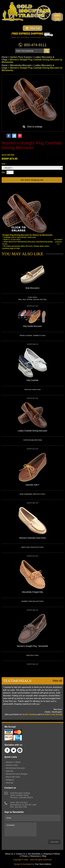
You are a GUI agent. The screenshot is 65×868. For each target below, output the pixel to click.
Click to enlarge (35, 127)
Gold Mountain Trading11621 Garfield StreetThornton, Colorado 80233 (21, 795)
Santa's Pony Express (21, 57)
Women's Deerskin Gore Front (32, 538)
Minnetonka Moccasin (21, 65)
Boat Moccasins (33, 288)
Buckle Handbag (30, 714)
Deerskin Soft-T (32, 485)
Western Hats (12, 765)
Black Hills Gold (13, 777)
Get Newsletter (34, 854)
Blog (44, 856)
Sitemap (10, 783)
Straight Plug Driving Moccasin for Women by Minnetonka (27, 235)
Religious (10, 780)
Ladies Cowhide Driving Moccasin (32, 431)
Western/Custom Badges (17, 774)
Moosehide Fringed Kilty (32, 592)
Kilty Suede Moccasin (32, 326)
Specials (10, 771)
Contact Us (20, 854)
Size (4, 164)
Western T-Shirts (13, 762)
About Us (9, 854)
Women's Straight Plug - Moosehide (33, 646)
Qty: (3, 172)
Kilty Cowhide (33, 380)
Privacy (25, 856)
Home (5, 57)
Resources (35, 856)
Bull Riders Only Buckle (51, 714)
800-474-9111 (35, 45)
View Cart (33, 28)
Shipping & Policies (52, 854)
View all (57, 681)
